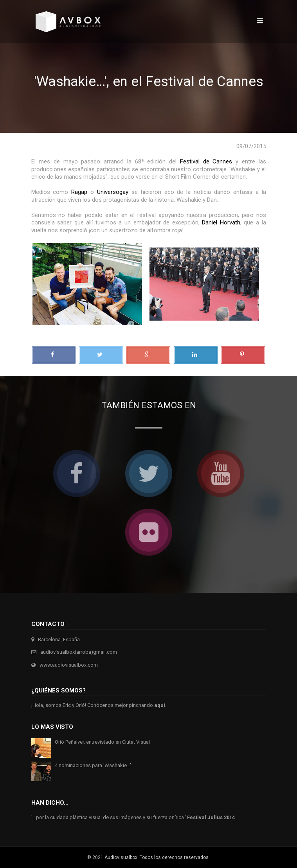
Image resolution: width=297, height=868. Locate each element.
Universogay (113, 192)
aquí (160, 705)
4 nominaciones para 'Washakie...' (93, 765)
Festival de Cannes (206, 161)
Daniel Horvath (221, 222)
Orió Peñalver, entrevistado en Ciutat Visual (102, 742)
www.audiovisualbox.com (69, 665)
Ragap (79, 192)
